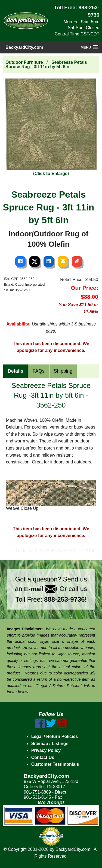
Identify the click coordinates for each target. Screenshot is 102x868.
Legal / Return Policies (55, 736)
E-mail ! (41, 589)
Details (16, 371)
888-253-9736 (64, 599)
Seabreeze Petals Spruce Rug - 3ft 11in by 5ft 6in (46, 64)
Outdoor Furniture (24, 62)
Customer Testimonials (55, 764)
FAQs (39, 371)
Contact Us (43, 757)
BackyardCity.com (24, 47)
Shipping (63, 371)
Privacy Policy (46, 750)
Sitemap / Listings (50, 744)
